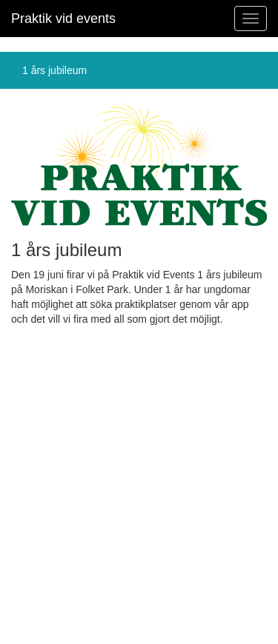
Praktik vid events (63, 19)
